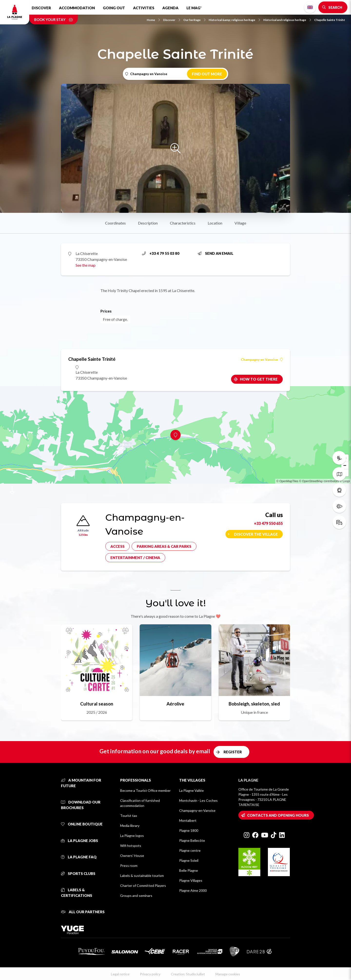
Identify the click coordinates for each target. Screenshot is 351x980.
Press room (129, 866)
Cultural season (97, 704)
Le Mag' (194, 8)
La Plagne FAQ (79, 857)
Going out (114, 8)
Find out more (207, 74)
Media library (130, 826)
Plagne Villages (191, 880)
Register (233, 752)
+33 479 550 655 (268, 523)
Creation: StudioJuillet (188, 974)
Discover (41, 8)
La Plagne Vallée (191, 790)
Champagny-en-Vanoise (197, 810)
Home (153, 20)
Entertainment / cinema (135, 558)
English (310, 7)
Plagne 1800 (189, 830)
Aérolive (175, 704)
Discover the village (256, 534)
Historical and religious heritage (287, 20)
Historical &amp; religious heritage (234, 20)
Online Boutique (82, 824)
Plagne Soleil (189, 860)
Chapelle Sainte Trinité (330, 20)
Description (148, 223)
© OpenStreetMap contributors (319, 481)
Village (240, 223)
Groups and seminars (136, 896)
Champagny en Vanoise (262, 360)
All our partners (83, 912)
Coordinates (115, 223)
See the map (86, 265)
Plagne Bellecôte (192, 840)
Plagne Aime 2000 (193, 890)
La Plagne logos (132, 836)
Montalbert (188, 820)
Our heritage (194, 20)
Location (215, 223)
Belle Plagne (189, 870)
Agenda (170, 8)
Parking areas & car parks (164, 546)
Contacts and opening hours (278, 815)
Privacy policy (150, 974)
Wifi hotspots (131, 846)
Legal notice (120, 974)
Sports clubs (78, 873)
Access (117, 546)
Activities (144, 8)
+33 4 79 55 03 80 (161, 253)
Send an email (215, 253)
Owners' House (132, 856)
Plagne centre (190, 850)
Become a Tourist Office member (145, 790)
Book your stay (54, 20)
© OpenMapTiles (287, 481)
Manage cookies (228, 974)
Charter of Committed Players (143, 886)
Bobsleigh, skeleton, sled (254, 704)
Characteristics (183, 223)
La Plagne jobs (79, 841)
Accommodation (77, 8)
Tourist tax (129, 816)
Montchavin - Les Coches (198, 800)
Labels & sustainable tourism (142, 876)
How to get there (259, 379)
